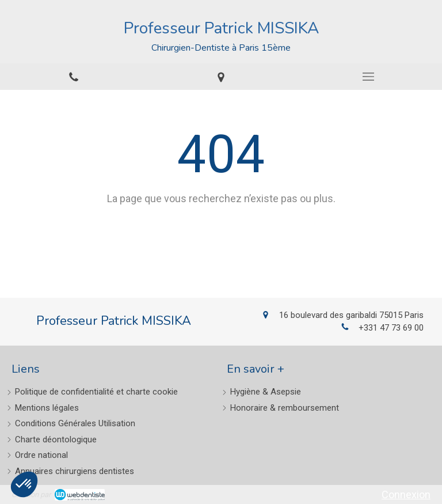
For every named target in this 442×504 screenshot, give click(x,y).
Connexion (406, 494)
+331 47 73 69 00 (391, 328)
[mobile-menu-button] (368, 77)
